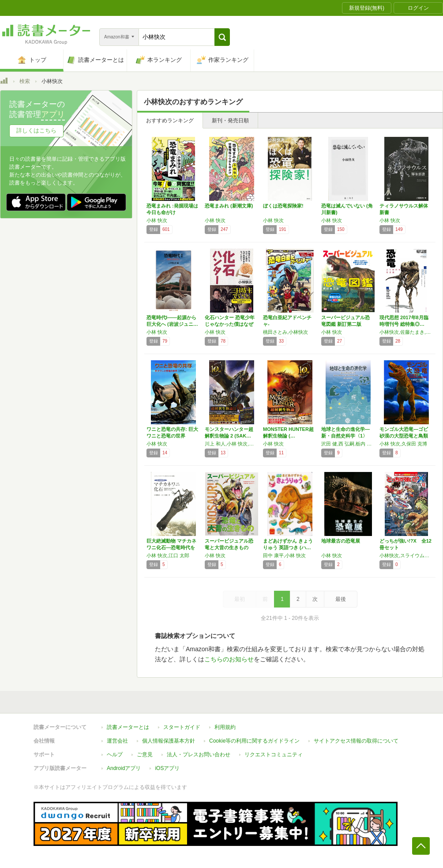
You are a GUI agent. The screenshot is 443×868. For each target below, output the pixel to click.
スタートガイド (182, 727)
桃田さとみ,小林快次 (285, 332)
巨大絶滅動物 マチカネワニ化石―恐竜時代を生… (171, 547)
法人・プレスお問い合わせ (199, 755)
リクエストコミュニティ (274, 755)
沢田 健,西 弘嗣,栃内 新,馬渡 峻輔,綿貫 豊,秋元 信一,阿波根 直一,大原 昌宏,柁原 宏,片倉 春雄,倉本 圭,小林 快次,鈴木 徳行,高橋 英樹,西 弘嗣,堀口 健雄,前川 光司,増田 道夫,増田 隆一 (348, 444)
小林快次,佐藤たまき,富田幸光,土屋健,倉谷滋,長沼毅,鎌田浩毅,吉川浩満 (406, 332)
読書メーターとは (128, 727)
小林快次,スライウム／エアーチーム (406, 555)
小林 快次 (157, 220)
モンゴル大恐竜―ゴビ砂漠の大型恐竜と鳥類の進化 (404, 436)
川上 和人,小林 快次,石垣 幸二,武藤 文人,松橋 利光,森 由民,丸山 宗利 (232, 444)
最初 (240, 599)
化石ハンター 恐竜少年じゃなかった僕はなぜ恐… (230, 324)
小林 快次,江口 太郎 (168, 555)
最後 (341, 599)
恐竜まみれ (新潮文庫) (229, 206)
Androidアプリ (124, 768)
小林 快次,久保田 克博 (403, 444)
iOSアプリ (167, 768)
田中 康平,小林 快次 (284, 555)
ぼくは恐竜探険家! (283, 206)
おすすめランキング (170, 121)
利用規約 (225, 727)
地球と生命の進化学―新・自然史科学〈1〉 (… (345, 436)
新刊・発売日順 (230, 121)
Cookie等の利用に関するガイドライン (254, 741)
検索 (25, 81)
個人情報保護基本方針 (169, 741)
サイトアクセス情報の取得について (356, 741)
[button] (222, 37)
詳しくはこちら (36, 130)
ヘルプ (115, 755)
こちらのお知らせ (229, 659)
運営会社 (117, 741)
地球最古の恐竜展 (341, 541)
